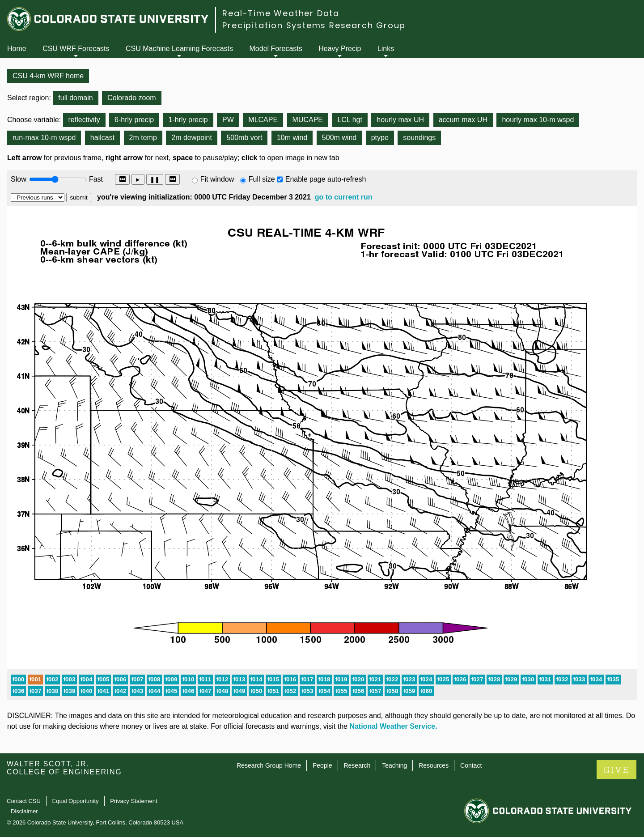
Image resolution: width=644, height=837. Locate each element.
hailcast (102, 138)
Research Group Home (269, 765)
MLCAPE (263, 120)
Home (17, 49)
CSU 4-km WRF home (48, 76)
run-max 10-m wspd (44, 138)
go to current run (344, 197)
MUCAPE (308, 120)
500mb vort (244, 138)
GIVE (616, 770)
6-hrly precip (134, 120)
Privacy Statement (134, 801)
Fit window (217, 179)
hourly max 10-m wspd (538, 120)
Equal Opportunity (76, 801)
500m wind (339, 138)
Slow (19, 179)
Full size (262, 179)
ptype (380, 138)
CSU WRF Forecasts (76, 49)
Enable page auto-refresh (326, 179)
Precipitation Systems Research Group (314, 25)
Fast (95, 179)
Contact (471, 765)
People (322, 765)
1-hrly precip (188, 120)
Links (386, 49)
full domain (75, 98)
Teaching (394, 765)
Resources (434, 765)
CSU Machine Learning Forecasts (179, 49)
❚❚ (155, 180)
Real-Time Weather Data (281, 13)
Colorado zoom (132, 98)
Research (357, 765)
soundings (419, 138)
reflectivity (84, 120)
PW (228, 120)
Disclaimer (24, 811)
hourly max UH (400, 120)
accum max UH (463, 120)
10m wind (292, 138)
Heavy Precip (340, 49)
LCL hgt (350, 120)
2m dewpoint (192, 138)
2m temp (143, 138)
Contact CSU (24, 801)
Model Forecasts (276, 49)
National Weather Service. (393, 726)
